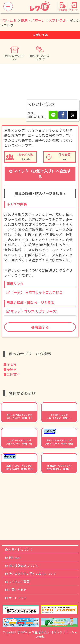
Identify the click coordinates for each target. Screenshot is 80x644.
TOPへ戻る (9, 20)
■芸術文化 (12, 374)
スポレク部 (57, 20)
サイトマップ (16, 598)
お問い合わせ (16, 590)
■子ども (10, 364)
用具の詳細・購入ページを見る (40, 193)
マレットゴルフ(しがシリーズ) (32, 311)
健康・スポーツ (33, 20)
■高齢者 (10, 369)
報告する (40, 327)
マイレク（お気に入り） (40, 174)
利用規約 (13, 558)
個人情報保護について (22, 566)
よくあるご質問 (17, 582)
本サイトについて (19, 550)
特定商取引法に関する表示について (31, 574)
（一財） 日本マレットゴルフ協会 (34, 292)
